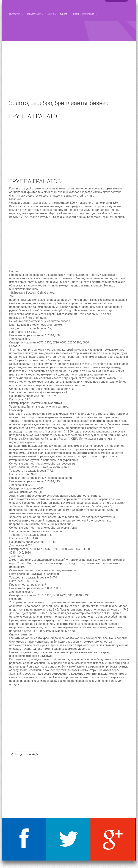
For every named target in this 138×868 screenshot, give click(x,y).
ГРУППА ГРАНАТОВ (35, 116)
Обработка (16, 14)
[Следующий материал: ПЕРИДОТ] (32, 754)
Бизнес (65, 14)
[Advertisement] (69, 73)
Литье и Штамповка (85, 14)
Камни (52, 14)
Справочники (35, 14)
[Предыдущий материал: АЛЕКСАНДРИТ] (17, 754)
